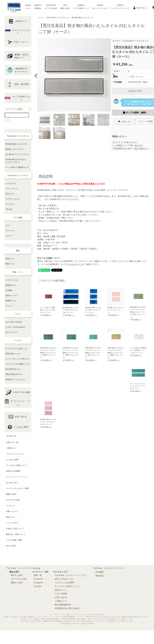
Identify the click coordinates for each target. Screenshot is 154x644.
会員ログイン (61, 590)
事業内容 (99, 576)
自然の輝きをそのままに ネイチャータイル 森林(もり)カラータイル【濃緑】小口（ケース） (48, 353)
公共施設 (9, 290)
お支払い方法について (15, 529)
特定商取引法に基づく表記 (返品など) (131, 148)
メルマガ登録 (61, 594)
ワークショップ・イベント (17, 477)
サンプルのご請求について (17, 465)
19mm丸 (9, 209)
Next (113, 75)
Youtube (38, 586)
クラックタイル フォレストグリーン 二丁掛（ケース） (137, 386)
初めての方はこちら (64, 579)
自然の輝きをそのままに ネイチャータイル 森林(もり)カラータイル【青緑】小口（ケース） (71, 353)
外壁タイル (10, 259)
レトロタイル (11, 183)
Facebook (38, 579)
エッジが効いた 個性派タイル (17, 167)
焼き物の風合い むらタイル (82, 17)
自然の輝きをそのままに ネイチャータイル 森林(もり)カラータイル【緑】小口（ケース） (138, 312)
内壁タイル (10, 264)
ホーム (41, 17)
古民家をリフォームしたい (16, 379)
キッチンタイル (11, 280)
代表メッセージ (12, 511)
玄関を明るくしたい (13, 354)
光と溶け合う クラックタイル (17, 154)
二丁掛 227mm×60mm (15, 327)
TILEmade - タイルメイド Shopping (23, 568)
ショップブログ (12, 523)
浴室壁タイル (11, 285)
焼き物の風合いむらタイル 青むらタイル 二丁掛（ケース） (71, 310)
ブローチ (9, 236)
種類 (18, 251)
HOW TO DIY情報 (13, 471)
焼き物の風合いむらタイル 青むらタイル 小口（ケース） (93, 310)
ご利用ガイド (11, 448)
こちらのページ (75, 264)
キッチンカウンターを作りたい (18, 359)
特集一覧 (38, 575)
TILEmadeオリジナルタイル (57, 17)
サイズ (18, 314)
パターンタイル (11, 189)
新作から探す (17, 575)
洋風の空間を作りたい (14, 374)
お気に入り (125, 122)
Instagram (38, 582)
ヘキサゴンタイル (12, 199)
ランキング (10, 506)
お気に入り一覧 (12, 442)
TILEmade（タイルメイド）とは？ (71, 575)
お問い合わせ (61, 597)
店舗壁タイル (11, 301)
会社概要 (99, 572)
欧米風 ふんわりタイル (14, 149)
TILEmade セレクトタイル (18, 175)
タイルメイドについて (15, 454)
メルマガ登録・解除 (14, 540)
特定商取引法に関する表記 (67, 608)
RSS (8, 546)
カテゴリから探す (13, 500)
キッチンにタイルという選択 (18, 488)
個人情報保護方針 (63, 605)
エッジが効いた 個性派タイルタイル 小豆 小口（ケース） (48, 310)
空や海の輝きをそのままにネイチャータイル (16, 161)
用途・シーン (18, 272)
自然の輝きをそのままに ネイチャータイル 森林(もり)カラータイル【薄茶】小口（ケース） (116, 353)
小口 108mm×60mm (14, 322)
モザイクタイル (11, 332)
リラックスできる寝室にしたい (18, 364)
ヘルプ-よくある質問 (64, 582)
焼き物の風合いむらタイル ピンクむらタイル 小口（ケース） (48, 422)
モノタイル (10, 204)
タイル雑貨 (18, 217)
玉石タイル (10, 194)
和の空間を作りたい (13, 369)
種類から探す (11, 494)
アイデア (18, 340)
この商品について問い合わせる (128, 145)
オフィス (9, 306)
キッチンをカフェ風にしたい (17, 348)
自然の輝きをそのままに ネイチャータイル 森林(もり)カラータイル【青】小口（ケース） (93, 353)
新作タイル (10, 517)
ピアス (8, 225)
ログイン (140, 8)
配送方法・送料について (16, 534)
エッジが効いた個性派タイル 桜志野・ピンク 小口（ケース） (138, 350)
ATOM (13, 546)
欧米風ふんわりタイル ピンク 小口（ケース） (116, 310)
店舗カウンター (11, 295)
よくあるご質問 (12, 460)
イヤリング (10, 231)
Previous (35, 75)
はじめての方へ (12, 483)
